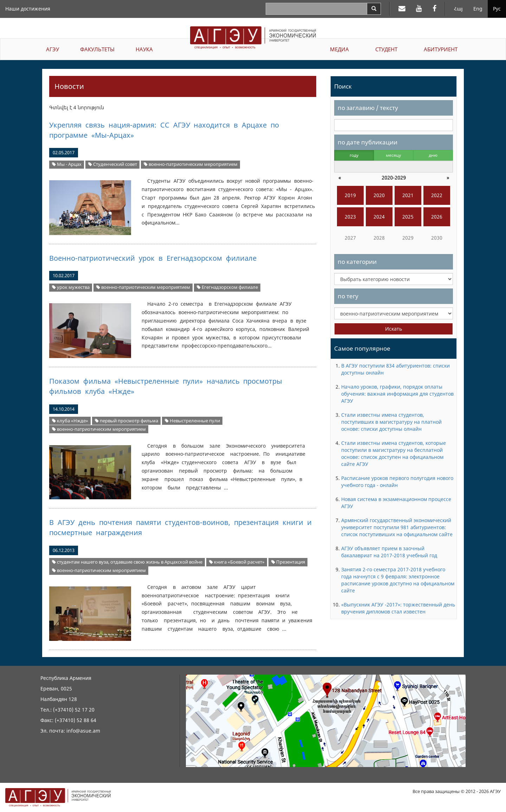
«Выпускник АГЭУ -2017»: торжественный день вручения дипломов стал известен (398, 608)
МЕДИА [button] (339, 49)
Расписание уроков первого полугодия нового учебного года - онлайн (397, 482)
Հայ (458, 9)
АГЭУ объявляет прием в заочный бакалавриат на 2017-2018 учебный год (389, 552)
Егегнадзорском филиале (227, 287)
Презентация (288, 562)
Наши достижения (28, 9)
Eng (478, 9)
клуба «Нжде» (70, 421)
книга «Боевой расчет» (237, 562)
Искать (394, 329)
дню (433, 155)
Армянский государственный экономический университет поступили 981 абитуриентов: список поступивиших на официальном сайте (397, 527)
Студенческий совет (113, 164)
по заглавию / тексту (368, 108)
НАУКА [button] (144, 49)
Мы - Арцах (67, 164)
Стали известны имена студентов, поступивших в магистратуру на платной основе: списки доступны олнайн (391, 422)
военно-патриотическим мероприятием (191, 164)
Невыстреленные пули (192, 421)
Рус (497, 9)
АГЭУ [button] (53, 49)
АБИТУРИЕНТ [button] (441, 49)
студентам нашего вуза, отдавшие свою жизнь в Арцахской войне (127, 562)
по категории (357, 262)
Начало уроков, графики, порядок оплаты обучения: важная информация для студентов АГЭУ (397, 394)
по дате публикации (368, 142)
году (354, 155)
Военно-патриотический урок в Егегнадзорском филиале (153, 258)
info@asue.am (83, 731)
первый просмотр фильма (126, 421)
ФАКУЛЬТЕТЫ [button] (97, 49)
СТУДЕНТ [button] (386, 49)
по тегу (348, 296)
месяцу (393, 155)
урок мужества (71, 287)
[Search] (374, 9)
